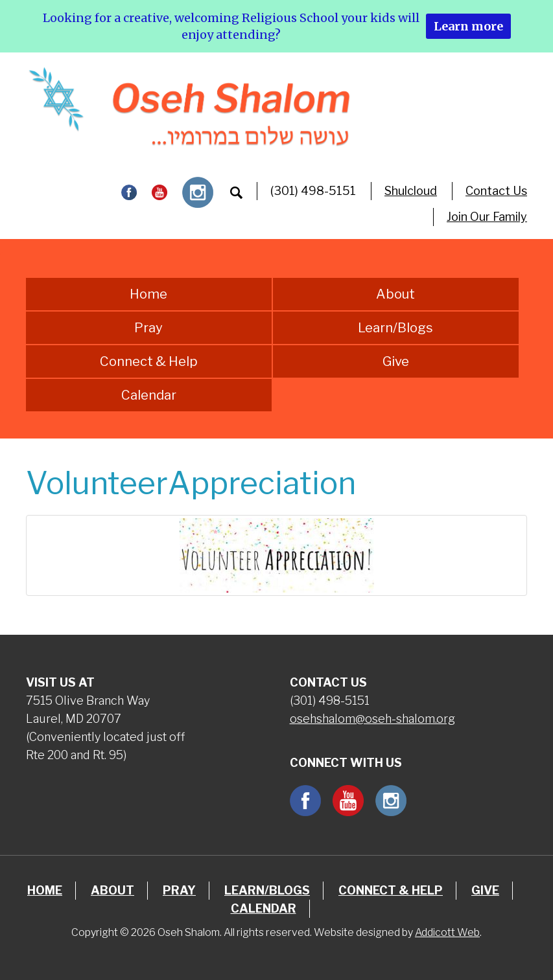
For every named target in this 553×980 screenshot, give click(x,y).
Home (148, 294)
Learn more (468, 26)
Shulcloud (411, 191)
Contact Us (496, 191)
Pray (148, 328)
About (395, 294)
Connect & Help (149, 361)
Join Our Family (487, 217)
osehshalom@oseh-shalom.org (372, 719)
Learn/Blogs (395, 328)
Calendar (149, 395)
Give (396, 361)
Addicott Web (447, 932)
